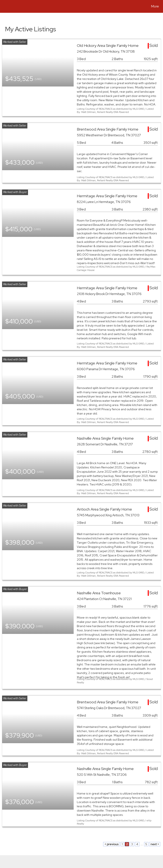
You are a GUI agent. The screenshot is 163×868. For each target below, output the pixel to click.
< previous (111, 844)
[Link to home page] (4, 6)
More (155, 6)
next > (155, 844)
